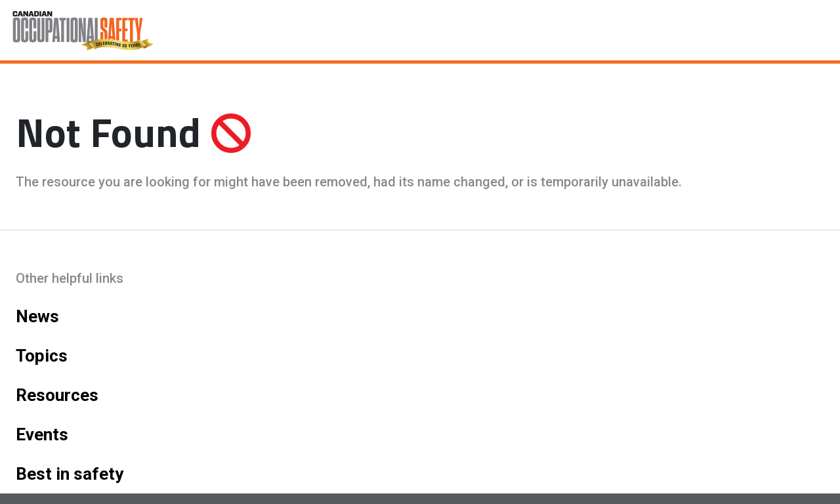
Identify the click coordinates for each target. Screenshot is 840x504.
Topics (42, 356)
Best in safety (70, 474)
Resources (57, 395)
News (37, 316)
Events (42, 434)
